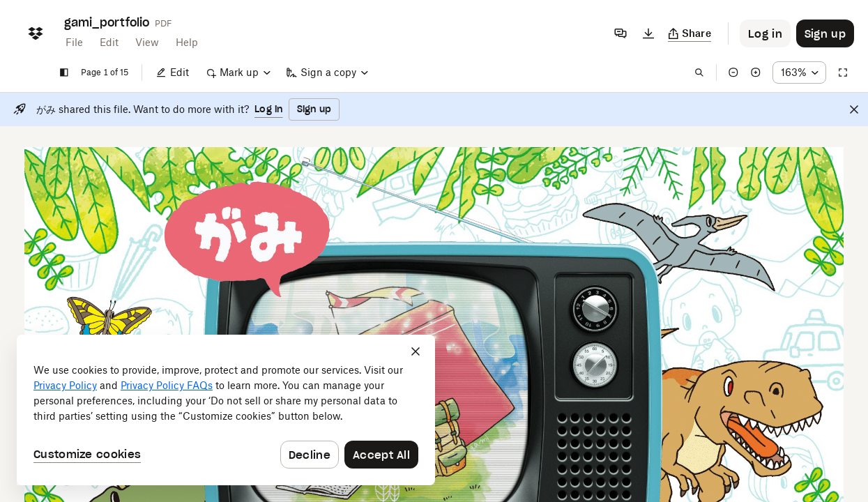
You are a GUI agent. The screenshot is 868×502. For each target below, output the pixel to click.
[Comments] (620, 33)
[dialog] (226, 410)
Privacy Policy (65, 385)
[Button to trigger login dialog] (765, 33)
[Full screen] (843, 73)
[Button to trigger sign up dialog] (825, 33)
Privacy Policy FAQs (167, 385)
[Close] (854, 109)
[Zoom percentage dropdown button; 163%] (799, 73)
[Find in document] (699, 73)
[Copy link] (690, 33)
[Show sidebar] (64, 73)
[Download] (648, 33)
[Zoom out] (733, 73)
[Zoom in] (756, 73)
